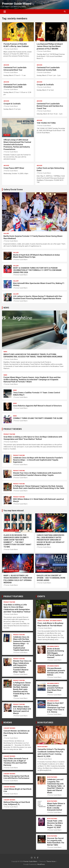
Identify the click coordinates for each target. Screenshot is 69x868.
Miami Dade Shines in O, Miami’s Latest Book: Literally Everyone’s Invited (56, 807)
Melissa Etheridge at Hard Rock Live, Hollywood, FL (17, 803)
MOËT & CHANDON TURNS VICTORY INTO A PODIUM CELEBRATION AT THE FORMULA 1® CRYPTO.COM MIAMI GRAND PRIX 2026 (37, 270)
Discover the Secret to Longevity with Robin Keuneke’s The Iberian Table (56, 842)
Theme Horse (51, 861)
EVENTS (41, 596)
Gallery (6, 234)
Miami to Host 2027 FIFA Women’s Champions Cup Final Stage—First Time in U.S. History (56, 707)
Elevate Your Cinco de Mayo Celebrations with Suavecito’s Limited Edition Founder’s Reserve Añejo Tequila (37, 474)
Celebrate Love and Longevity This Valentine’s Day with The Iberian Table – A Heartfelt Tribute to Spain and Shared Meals (56, 786)
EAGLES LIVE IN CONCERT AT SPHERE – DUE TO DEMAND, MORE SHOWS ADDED (51, 578)
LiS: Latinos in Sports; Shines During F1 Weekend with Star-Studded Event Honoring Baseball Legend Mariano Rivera (38, 297)
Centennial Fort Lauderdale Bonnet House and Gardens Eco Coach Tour (50, 106)
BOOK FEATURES (45, 723)
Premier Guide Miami (17, 4)
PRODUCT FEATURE (9, 434)
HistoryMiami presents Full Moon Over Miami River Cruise (55, 689)
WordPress (41, 864)
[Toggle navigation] (5, 12)
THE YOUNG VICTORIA (46, 123)
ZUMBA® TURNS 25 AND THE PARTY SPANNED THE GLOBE (38, 418)
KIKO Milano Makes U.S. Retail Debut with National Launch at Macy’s (22, 710)
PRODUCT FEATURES (13, 596)
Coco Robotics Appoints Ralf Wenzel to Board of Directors (37, 406)
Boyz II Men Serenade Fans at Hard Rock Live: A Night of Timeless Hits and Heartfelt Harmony (16, 762)
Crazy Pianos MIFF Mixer (14, 168)
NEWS (6, 308)
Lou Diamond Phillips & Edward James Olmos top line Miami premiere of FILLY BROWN (50, 46)
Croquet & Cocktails (45, 85)
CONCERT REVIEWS (9, 728)
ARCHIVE (7, 39)
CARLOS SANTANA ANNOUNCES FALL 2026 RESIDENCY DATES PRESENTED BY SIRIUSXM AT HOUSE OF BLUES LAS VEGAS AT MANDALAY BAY (51, 540)
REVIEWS (8, 723)
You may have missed (14, 511)
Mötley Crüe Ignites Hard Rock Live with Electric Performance (16, 777)
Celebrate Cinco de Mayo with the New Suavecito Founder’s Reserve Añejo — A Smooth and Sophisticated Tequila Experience (38, 460)
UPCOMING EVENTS (56, 621)
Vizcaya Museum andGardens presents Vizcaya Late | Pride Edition (56, 672)
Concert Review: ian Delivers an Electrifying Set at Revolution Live (17, 733)
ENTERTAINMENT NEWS (11, 530)
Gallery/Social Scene (13, 189)
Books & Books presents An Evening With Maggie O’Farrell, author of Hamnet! (56, 653)
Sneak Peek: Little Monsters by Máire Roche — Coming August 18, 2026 (55, 824)
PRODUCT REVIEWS (13, 429)
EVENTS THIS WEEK (43, 621)
